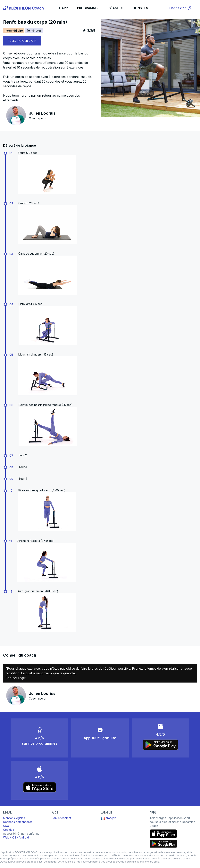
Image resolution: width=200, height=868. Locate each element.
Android (24, 837)
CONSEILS (140, 8)
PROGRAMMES (88, 8)
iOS (14, 837)
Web (6, 837)
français (109, 818)
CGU (6, 826)
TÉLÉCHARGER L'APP (22, 41)
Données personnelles (18, 822)
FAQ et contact (61, 818)
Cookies (8, 830)
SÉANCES (116, 8)
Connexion (181, 9)
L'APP (63, 8)
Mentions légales (14, 818)
